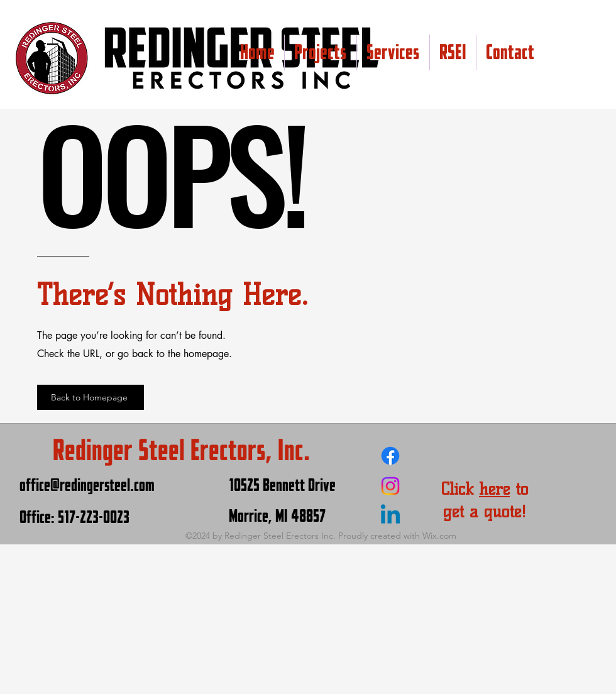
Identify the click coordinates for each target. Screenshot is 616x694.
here (494, 489)
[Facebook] (390, 456)
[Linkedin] (390, 516)
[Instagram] (390, 486)
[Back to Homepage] (91, 397)
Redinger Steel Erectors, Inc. (181, 450)
